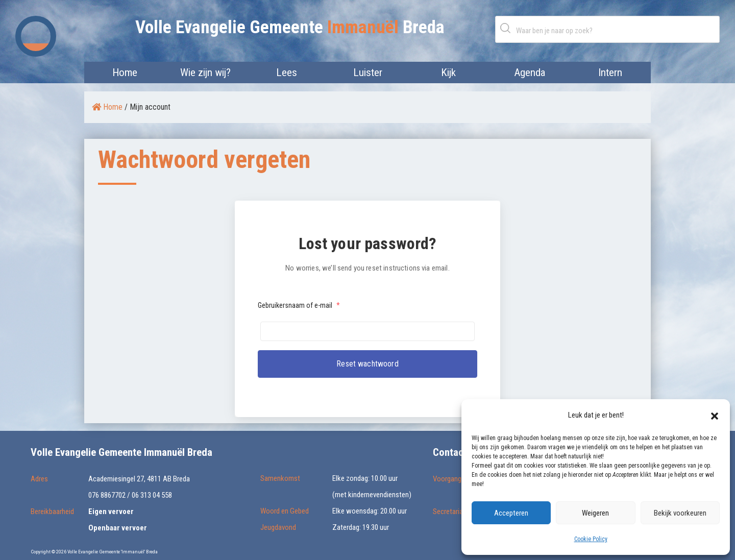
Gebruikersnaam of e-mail (299, 305)
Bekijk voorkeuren (680, 513)
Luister (368, 72)
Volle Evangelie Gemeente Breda (290, 27)
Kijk (448, 72)
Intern (610, 72)
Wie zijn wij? (205, 72)
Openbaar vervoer (118, 528)
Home (125, 72)
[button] (715, 415)
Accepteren (511, 513)
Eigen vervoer (111, 512)
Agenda (530, 72)
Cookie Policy (591, 539)
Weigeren (595, 513)
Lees (287, 72)
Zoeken (507, 28)
